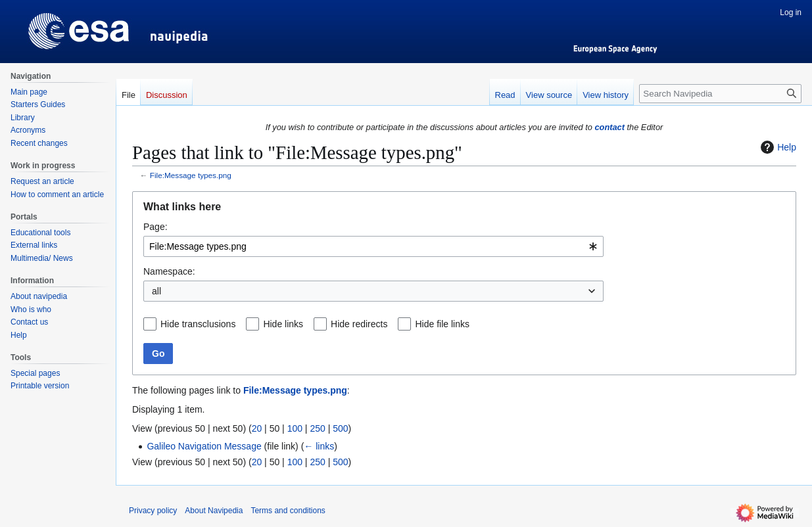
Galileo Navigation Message (204, 446)
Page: (155, 227)
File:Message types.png (191, 175)
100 (295, 428)
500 (340, 428)
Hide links (283, 324)
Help (777, 147)
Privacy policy (153, 511)
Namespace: (169, 271)
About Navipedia (214, 511)
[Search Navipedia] (720, 94)
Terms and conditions (288, 511)
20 (257, 428)
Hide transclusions (198, 324)
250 (317, 428)
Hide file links (442, 324)
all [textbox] (156, 291)
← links (319, 446)
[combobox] (373, 246)
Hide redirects (359, 324)
